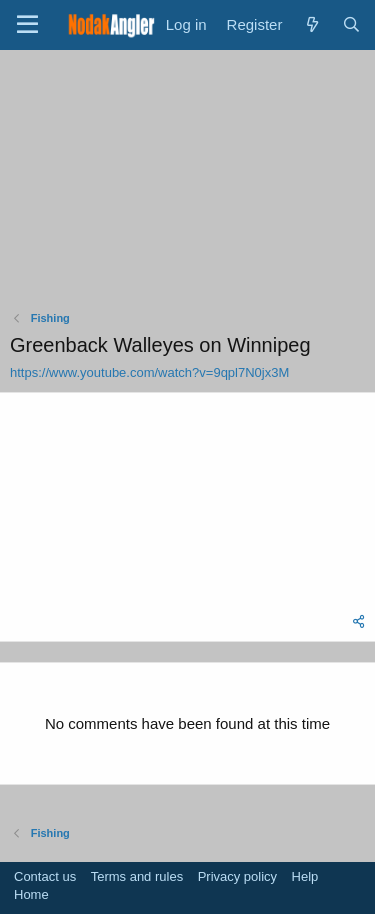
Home (31, 894)
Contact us (45, 876)
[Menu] (27, 25)
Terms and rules (137, 876)
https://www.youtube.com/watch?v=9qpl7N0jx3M (149, 372)
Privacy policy (237, 876)
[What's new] (311, 24)
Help (305, 876)
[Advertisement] (188, 185)
